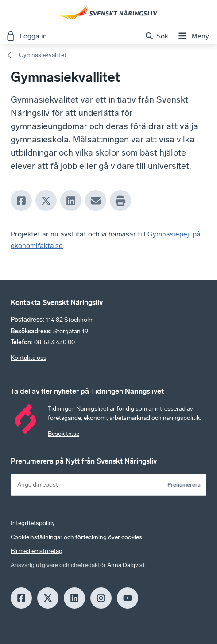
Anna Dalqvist (126, 565)
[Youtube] (128, 598)
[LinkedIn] (71, 201)
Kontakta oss (29, 358)
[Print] (120, 201)
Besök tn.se (64, 434)
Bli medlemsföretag (37, 551)
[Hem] (108, 13)
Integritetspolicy (33, 523)
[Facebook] (21, 201)
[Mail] (96, 201)
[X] (46, 201)
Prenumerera (184, 485)
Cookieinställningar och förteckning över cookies (76, 537)
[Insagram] (101, 598)
